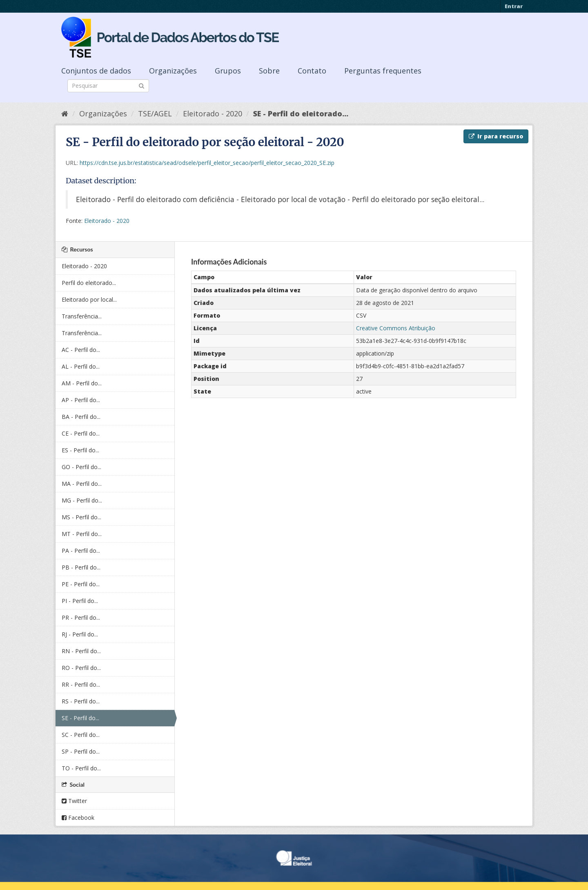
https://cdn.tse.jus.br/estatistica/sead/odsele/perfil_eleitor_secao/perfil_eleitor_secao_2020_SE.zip (207, 163)
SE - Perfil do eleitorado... (301, 113)
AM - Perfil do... (82, 383)
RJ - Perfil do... (80, 634)
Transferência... (82, 316)
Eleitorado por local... (89, 299)
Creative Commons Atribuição (396, 328)
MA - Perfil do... (82, 484)
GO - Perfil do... (81, 467)
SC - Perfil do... (81, 735)
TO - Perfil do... (81, 768)
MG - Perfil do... (82, 500)
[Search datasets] (108, 86)
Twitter (74, 801)
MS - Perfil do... (81, 517)
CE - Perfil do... (81, 433)
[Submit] (141, 85)
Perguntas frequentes (383, 71)
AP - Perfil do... (81, 400)
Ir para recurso (496, 136)
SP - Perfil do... (81, 751)
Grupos (228, 71)
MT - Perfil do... (82, 534)
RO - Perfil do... (81, 668)
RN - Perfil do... (81, 651)
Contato (312, 71)
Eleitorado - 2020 (213, 113)
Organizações (173, 71)
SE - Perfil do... (80, 718)
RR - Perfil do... (81, 684)
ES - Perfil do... (80, 450)
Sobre (269, 71)
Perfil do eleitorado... (89, 283)
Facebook (78, 818)
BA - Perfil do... (81, 417)
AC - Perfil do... (81, 350)
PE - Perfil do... (81, 584)
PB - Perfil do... (81, 567)
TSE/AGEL (155, 113)
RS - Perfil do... (81, 701)
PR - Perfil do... (81, 617)
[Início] (65, 113)
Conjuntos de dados (96, 71)
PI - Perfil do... (80, 601)
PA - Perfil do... (81, 551)
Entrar (514, 6)
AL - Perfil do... (81, 366)
